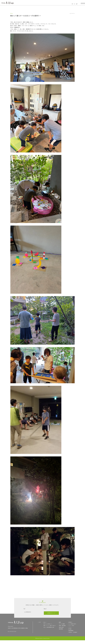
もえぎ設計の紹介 (72, 627)
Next (54, 590)
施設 (59, 625)
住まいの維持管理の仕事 (48, 630)
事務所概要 (70, 634)
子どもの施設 (61, 627)
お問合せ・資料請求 (72, 635)
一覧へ (42, 590)
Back (31, 590)
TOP (77, 601)
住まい (44, 625)
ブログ (69, 630)
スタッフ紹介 (71, 629)
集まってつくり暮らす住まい (49, 629)
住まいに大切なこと (47, 627)
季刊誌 (69, 632)
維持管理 (60, 632)
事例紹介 (70, 625)
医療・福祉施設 (62, 629)
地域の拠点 (61, 630)
